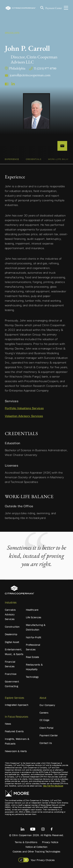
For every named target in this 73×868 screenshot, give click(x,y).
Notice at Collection (36, 847)
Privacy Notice (50, 842)
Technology (32, 677)
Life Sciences (34, 617)
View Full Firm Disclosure (53, 786)
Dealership (11, 634)
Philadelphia (17, 68)
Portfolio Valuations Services (24, 408)
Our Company (47, 705)
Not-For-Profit (33, 637)
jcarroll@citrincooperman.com (30, 75)
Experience (12, 159)
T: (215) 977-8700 (45, 68)
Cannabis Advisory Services (10, 614)
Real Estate (32, 657)
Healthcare (32, 610)
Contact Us (46, 743)
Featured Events (14, 731)
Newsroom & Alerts (16, 751)
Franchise (11, 674)
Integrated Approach (17, 705)
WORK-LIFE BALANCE (60, 159)
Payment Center (54, 8)
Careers (44, 713)
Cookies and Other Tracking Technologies (36, 851)
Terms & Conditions (26, 842)
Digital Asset (12, 642)
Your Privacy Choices (43, 860)
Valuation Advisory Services (24, 416)
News (8, 724)
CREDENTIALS (34, 159)
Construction (12, 627)
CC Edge (44, 720)
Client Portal (46, 728)
